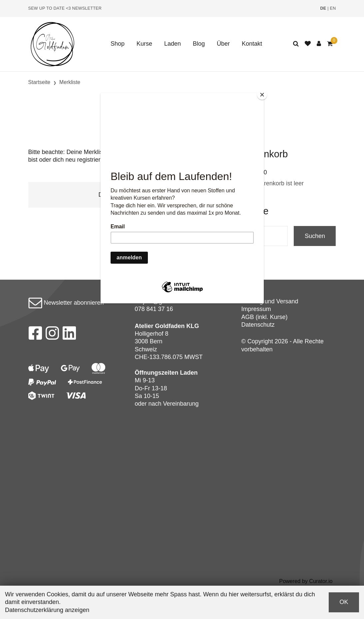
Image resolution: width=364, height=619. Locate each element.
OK (344, 602)
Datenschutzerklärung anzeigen (47, 610)
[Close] (262, 95)
